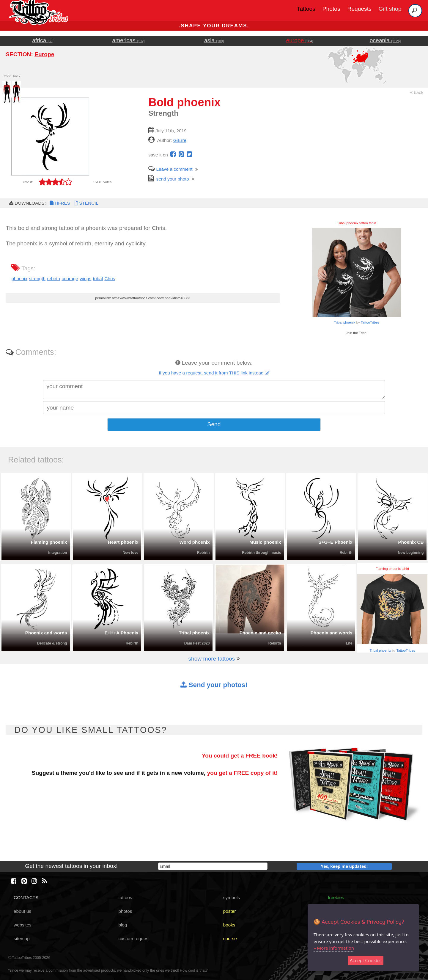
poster (230, 911)
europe (300, 40)
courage (70, 279)
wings (85, 279)
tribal (98, 279)
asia (214, 40)
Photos (331, 9)
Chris (110, 279)
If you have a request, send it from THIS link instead (214, 373)
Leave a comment (170, 169)
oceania (385, 40)
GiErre (180, 140)
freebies (336, 897)
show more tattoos (211, 659)
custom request (134, 939)
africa (43, 40)
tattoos (125, 897)
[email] (213, 866)
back (417, 92)
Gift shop (390, 9)
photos (125, 911)
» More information (334, 948)
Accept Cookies (366, 961)
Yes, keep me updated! (344, 866)
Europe (44, 54)
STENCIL (86, 203)
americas (129, 40)
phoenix (19, 279)
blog (123, 925)
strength (37, 279)
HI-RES (59, 203)
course (230, 939)
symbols (232, 897)
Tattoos (306, 9)
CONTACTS (26, 897)
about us (22, 911)
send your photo (169, 179)
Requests (359, 9)
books (229, 925)
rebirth (53, 279)
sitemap (22, 939)
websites (23, 925)
